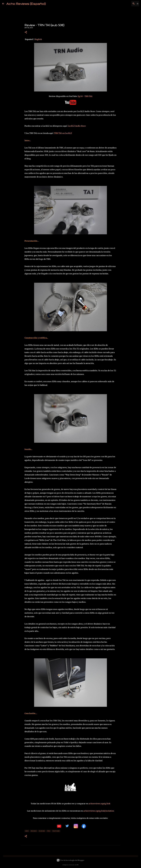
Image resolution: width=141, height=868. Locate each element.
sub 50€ (42, 831)
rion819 (77, 865)
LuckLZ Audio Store (77, 126)
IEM (27, 831)
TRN (49, 831)
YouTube (56, 831)
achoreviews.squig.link (99, 804)
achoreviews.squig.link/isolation (99, 811)
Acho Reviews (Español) (26, 4)
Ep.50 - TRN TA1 (85, 96)
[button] (26, 32)
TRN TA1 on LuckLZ (63, 133)
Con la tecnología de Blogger (70, 860)
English (38, 39)
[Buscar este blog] (127, 4)
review (34, 831)
